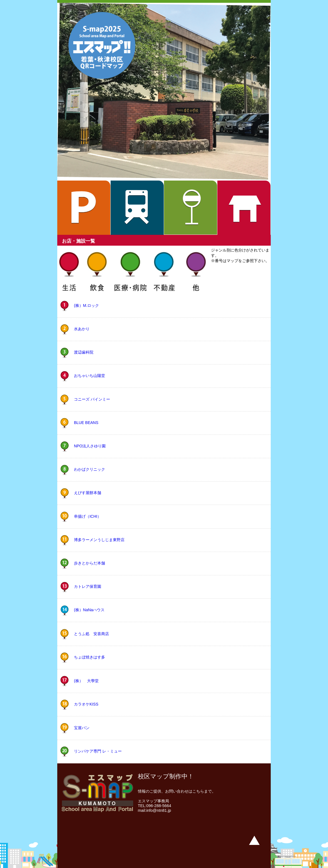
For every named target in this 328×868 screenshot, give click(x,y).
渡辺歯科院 (84, 352)
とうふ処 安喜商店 (91, 633)
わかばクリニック (90, 469)
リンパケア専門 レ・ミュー (98, 751)
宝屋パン (82, 728)
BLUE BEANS (86, 423)
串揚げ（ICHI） (88, 516)
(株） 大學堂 (86, 680)
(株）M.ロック (86, 305)
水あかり (82, 329)
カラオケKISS (86, 704)
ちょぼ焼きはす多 (90, 657)
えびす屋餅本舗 (88, 493)
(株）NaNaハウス (89, 610)
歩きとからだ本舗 (90, 563)
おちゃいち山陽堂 (90, 376)
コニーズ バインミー (92, 399)
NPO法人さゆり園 (90, 446)
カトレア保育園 (88, 587)
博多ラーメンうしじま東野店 (99, 540)
